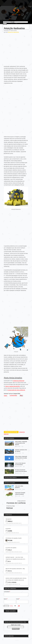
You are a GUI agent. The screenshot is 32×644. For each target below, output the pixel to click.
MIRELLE (10, 521)
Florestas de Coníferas (16, 503)
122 (24, 489)
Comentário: (7, 592)
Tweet (5, 396)
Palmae (10, 508)
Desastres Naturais (13, 32)
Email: (18, 599)
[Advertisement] (16, 49)
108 (23, 496)
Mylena (10, 540)
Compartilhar (13, 395)
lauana (10, 531)
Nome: (6, 599)
